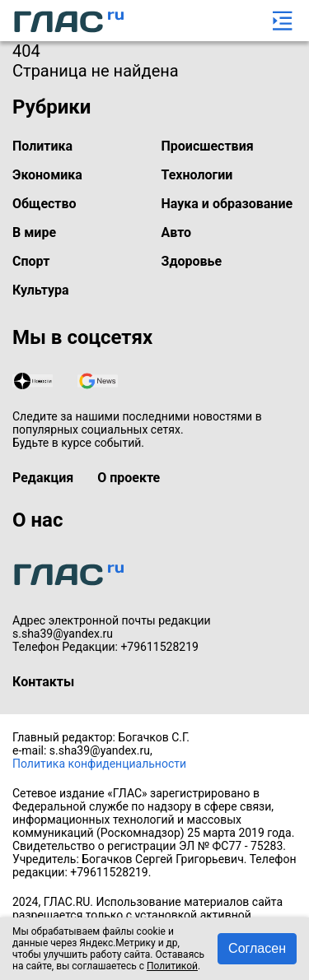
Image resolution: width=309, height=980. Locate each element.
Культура (41, 290)
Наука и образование (227, 204)
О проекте (129, 478)
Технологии (197, 175)
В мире (34, 232)
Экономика (47, 175)
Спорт (31, 261)
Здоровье (192, 261)
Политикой (172, 966)
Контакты (43, 682)
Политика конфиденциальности (99, 764)
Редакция (43, 478)
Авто (177, 232)
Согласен (257, 948)
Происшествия (208, 146)
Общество (44, 204)
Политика (42, 146)
